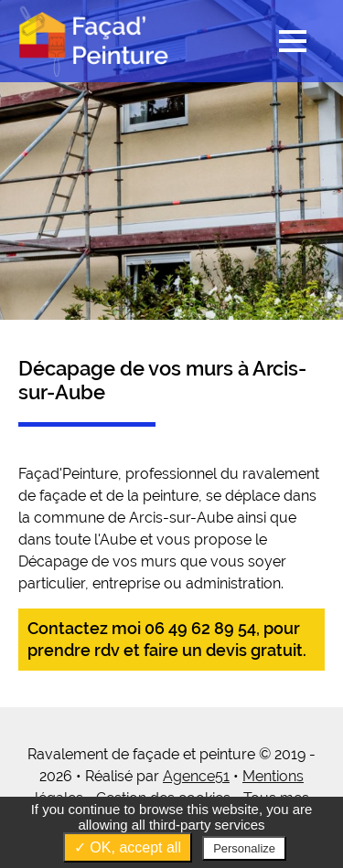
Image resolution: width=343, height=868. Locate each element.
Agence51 (196, 776)
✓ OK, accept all (128, 847)
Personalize (244, 848)
